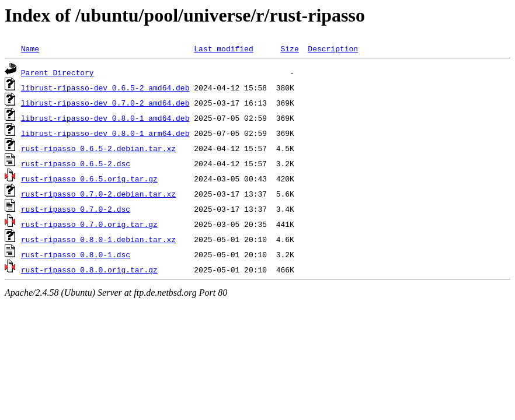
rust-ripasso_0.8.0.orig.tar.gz (89, 269)
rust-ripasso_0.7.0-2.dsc (76, 209)
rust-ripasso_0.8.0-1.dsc (76, 254)
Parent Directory (58, 72)
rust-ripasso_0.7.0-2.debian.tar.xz (98, 194)
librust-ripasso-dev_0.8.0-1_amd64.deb (105, 118)
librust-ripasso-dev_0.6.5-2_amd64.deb (105, 87)
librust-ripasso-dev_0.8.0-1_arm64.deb (105, 133)
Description (333, 48)
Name (30, 48)
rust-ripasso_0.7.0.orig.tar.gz (89, 224)
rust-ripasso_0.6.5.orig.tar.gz (89, 178)
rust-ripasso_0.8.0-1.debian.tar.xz (98, 239)
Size (289, 48)
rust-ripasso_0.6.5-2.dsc (76, 163)
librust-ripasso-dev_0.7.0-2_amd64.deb (105, 103)
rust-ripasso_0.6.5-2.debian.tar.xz (98, 148)
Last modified (223, 48)
